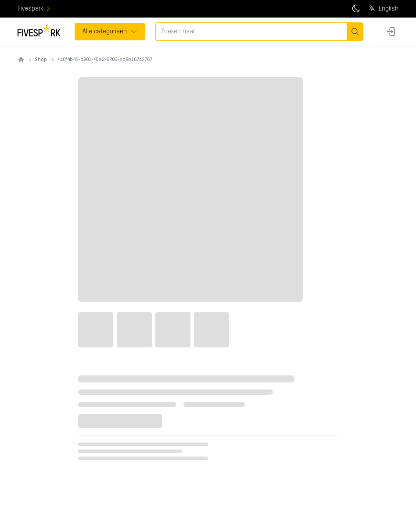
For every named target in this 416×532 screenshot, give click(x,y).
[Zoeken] (355, 32)
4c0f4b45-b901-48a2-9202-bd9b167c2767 (105, 60)
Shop (41, 60)
